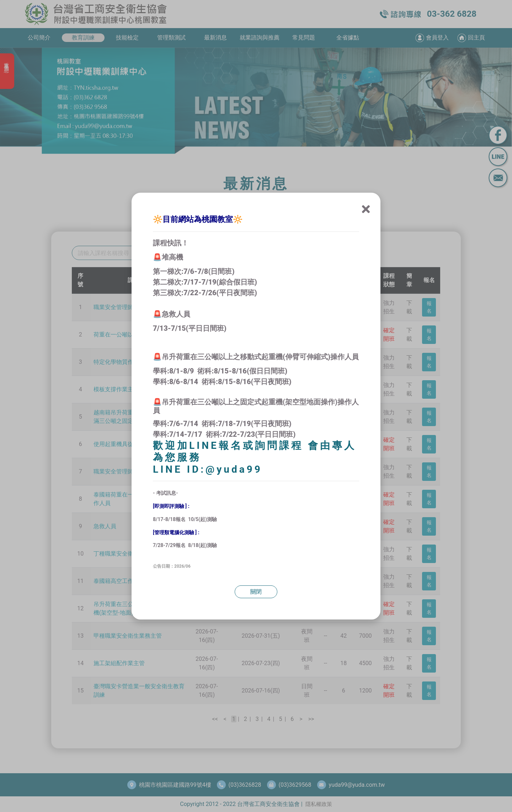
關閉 (256, 592)
